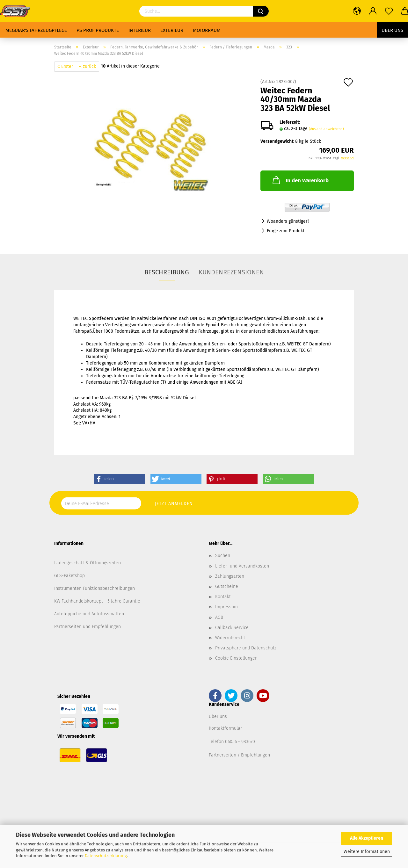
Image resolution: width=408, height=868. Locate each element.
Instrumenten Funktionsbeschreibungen (95, 588)
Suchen (223, 556)
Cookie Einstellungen (236, 658)
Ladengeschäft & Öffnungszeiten (87, 563)
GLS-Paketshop (69, 576)
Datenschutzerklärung (106, 856)
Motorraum (207, 30)
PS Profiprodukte (98, 30)
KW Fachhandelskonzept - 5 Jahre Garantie (97, 601)
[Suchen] (261, 11)
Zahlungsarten (230, 576)
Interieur (140, 30)
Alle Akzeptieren (367, 838)
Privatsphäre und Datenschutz (246, 648)
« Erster (65, 66)
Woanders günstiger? (288, 221)
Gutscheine (227, 586)
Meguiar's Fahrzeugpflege (36, 30)
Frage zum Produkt (286, 231)
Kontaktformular (225, 728)
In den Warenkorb (300, 180)
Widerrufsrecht (230, 638)
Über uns (392, 30)
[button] (120, 479)
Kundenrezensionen (231, 272)
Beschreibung (167, 272)
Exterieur (172, 30)
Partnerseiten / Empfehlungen (239, 755)
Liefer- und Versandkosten (242, 566)
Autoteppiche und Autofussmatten (89, 614)
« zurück (87, 66)
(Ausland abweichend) (326, 129)
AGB (219, 617)
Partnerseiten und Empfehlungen (87, 627)
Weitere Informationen (367, 852)
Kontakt (223, 597)
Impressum (226, 607)
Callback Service (232, 628)
